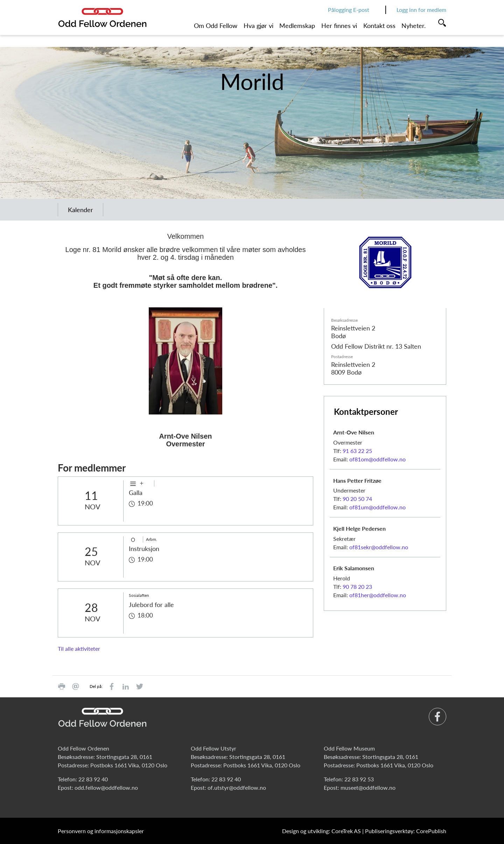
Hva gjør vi (258, 26)
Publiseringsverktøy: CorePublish (406, 831)
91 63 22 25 (357, 451)
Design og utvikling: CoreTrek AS (321, 831)
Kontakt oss (379, 26)
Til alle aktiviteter (79, 648)
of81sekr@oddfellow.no (379, 547)
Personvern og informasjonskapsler (101, 831)
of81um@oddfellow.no (377, 507)
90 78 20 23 (357, 587)
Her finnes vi (339, 26)
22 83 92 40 (93, 779)
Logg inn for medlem (421, 10)
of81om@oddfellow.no (377, 459)
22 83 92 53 (359, 779)
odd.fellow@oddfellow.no (106, 787)
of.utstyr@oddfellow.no (237, 787)
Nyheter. (414, 26)
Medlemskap (297, 26)
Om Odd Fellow (216, 26)
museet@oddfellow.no (368, 787)
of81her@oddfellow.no (378, 595)
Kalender (80, 210)
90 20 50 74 (357, 499)
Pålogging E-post (349, 10)
